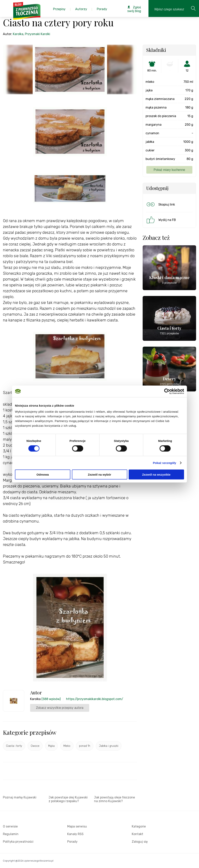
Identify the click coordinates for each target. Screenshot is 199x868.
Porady (72, 842)
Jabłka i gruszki (109, 746)
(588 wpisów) (51, 699)
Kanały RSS (75, 834)
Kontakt (137, 834)
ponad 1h (85, 746)
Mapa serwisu (77, 826)
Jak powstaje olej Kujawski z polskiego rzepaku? (68, 799)
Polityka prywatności (18, 842)
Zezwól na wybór (99, 475)
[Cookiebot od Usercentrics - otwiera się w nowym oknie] (167, 391)
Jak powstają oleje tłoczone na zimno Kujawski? (114, 799)
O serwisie (10, 826)
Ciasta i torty (14, 746)
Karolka (18, 34)
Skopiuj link (160, 204)
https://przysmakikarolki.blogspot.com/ (95, 699)
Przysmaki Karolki (38, 34)
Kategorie (139, 826)
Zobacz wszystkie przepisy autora (60, 708)
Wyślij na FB (161, 220)
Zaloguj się (140, 842)
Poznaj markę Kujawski (20, 797)
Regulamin (11, 834)
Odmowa (43, 475)
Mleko (67, 746)
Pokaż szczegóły (165, 463)
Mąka (51, 746)
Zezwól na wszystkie (156, 475)
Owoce (35, 746)
